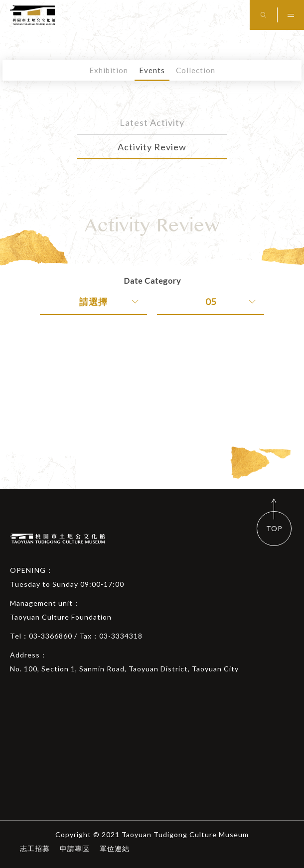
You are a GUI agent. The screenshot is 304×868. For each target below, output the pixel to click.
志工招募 (35, 848)
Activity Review (152, 147)
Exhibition (109, 70)
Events (152, 70)
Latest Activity (152, 122)
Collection (196, 70)
